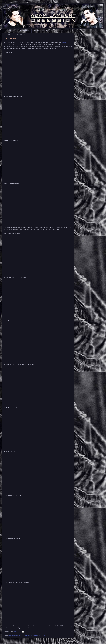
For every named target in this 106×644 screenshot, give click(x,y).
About (24, 31)
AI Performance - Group (25, 635)
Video (43, 635)
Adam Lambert (13, 635)
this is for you (39, 628)
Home (10, 31)
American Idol (37, 635)
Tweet (64, 42)
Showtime (41, 31)
